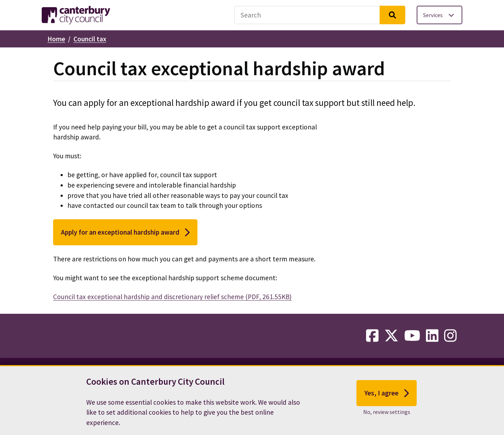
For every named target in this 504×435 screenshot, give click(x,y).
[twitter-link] (391, 336)
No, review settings (387, 417)
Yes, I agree (387, 398)
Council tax (90, 39)
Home (56, 39)
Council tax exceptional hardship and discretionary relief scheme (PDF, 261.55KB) (172, 297)
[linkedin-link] (432, 336)
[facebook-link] (372, 336)
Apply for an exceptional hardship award (125, 232)
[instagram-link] (450, 336)
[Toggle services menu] (439, 15)
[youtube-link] (412, 336)
